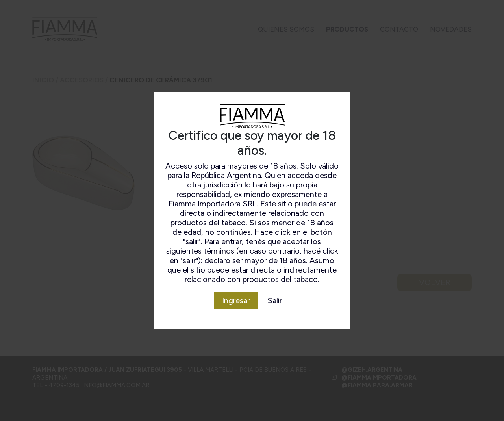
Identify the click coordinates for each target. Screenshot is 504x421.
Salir (275, 300)
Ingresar (236, 300)
